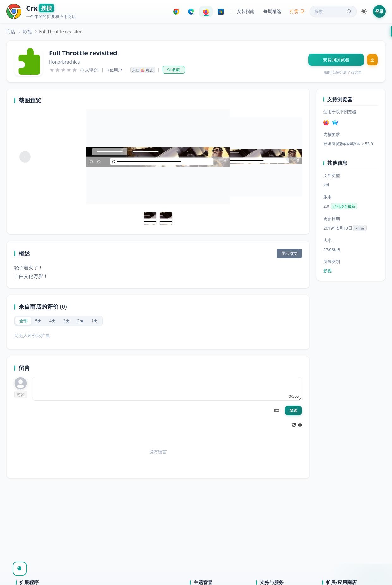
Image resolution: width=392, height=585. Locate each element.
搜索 (334, 11)
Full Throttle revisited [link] (61, 31)
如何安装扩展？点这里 (343, 72)
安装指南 (246, 11)
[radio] (23, 321)
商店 (11, 31)
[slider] (63, 70)
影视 (27, 31)
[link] (11, 31)
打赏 (297, 11)
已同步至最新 (344, 206)
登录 (379, 11)
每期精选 (272, 11)
